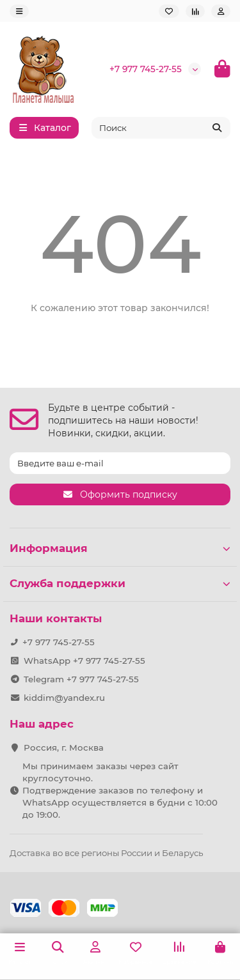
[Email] (120, 463)
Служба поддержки (120, 583)
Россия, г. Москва (64, 747)
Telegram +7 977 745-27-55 (81, 679)
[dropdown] (19, 11)
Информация (120, 548)
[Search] (161, 128)
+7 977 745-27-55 (146, 69)
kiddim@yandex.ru (64, 698)
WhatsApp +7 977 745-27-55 (84, 661)
